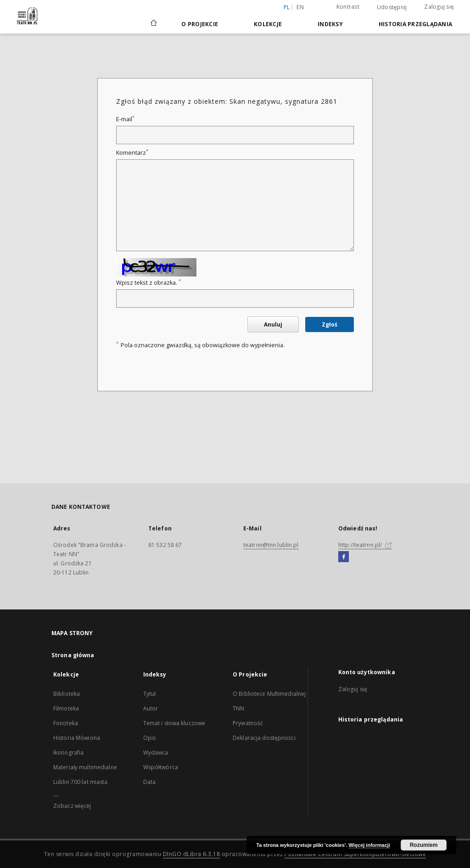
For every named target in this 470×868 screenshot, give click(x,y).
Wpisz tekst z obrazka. (148, 283)
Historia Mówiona (77, 738)
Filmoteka (66, 708)
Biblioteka (67, 694)
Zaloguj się (439, 7)
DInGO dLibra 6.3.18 (192, 854)
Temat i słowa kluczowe (174, 723)
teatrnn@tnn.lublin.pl (271, 545)
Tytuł (150, 694)
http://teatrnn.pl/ (365, 545)
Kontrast (348, 7)
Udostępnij (392, 7)
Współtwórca (161, 767)
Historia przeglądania (415, 24)
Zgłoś (330, 324)
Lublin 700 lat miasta (81, 782)
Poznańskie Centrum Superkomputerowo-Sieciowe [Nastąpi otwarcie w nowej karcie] (355, 854)
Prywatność (248, 723)
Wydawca (156, 752)
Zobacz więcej (72, 806)
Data (149, 782)
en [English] (300, 7)
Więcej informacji (369, 845)
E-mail (125, 119)
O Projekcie (200, 24)
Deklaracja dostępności (264, 738)
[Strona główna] (153, 24)
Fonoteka (66, 723)
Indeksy (330, 24)
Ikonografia (68, 752)
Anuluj (273, 324)
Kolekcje (268, 24)
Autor (151, 708)
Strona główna (73, 655)
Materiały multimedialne (85, 767)
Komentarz (132, 153)
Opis (149, 738)
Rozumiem (424, 845)
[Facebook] (344, 557)
